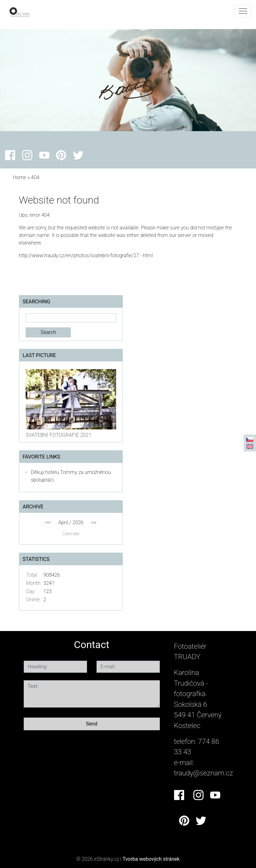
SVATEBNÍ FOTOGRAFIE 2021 (58, 435)
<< (48, 522)
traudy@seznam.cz (204, 773)
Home (19, 177)
